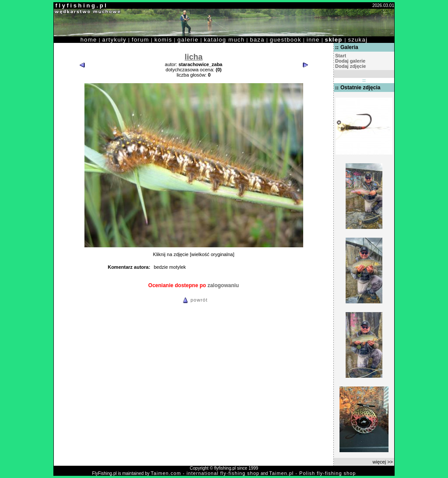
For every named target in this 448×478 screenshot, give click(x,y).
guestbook (286, 40)
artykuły (114, 40)
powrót (194, 300)
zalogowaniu (223, 285)
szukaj (358, 40)
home (89, 40)
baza (257, 40)
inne (313, 40)
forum (140, 40)
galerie (188, 40)
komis (163, 40)
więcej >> (383, 462)
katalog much (224, 40)
